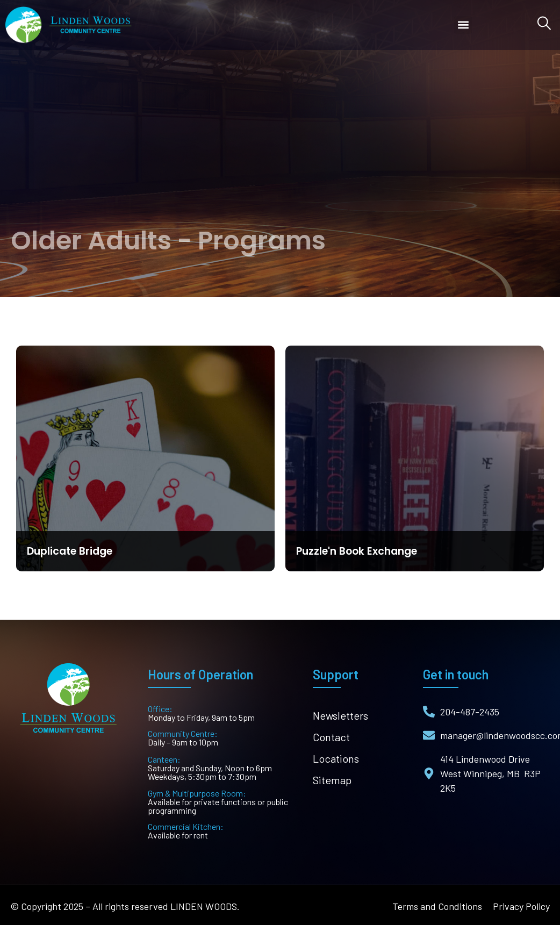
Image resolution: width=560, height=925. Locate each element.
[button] (463, 25)
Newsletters (340, 715)
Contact (331, 737)
